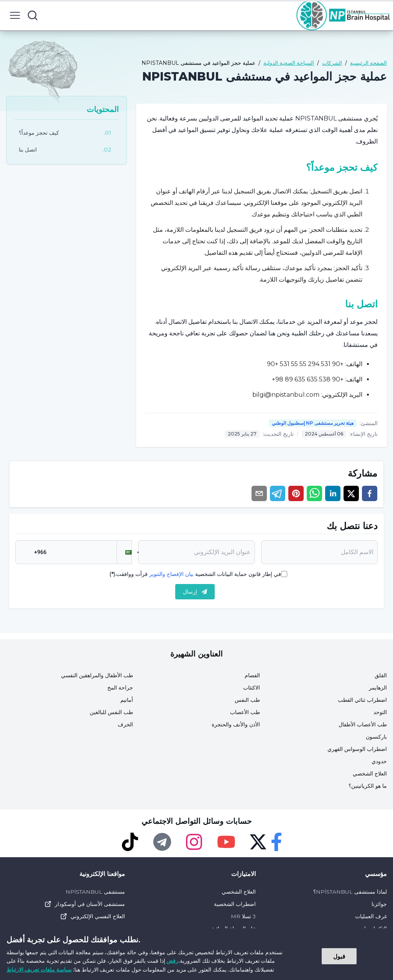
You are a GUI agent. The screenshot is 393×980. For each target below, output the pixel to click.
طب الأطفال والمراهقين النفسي (97, 675)
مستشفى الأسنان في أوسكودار (85, 904)
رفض (172, 961)
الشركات (332, 63)
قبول (339, 956)
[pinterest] (296, 493)
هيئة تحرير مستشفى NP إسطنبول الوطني (313, 423)
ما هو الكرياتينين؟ (368, 786)
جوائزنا (379, 904)
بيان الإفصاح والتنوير (171, 574)
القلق (381, 675)
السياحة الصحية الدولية (289, 63)
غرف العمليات (371, 916)
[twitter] (351, 493)
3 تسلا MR (243, 916)
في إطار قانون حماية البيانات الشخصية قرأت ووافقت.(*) (195, 574)
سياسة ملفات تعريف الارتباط (39, 969)
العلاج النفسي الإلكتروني (92, 916)
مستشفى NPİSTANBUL (95, 892)
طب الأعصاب (245, 712)
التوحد (380, 712)
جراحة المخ (120, 688)
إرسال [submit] (195, 592)
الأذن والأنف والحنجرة (236, 724)
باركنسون (376, 737)
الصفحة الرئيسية (368, 63)
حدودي (379, 761)
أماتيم (127, 700)
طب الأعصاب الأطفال (363, 724)
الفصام (252, 675)
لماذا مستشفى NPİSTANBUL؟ (350, 892)
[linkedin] (333, 493)
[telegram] (278, 493)
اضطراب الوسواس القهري (357, 749)
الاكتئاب (252, 688)
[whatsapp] (314, 493)
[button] (124, 552)
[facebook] (370, 493)
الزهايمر (378, 688)
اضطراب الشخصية (235, 904)
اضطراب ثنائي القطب (362, 700)
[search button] (33, 15)
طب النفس (247, 700)
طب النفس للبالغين (111, 712)
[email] (259, 493)
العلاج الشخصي (370, 774)
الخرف (125, 724)
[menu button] (15, 15)
